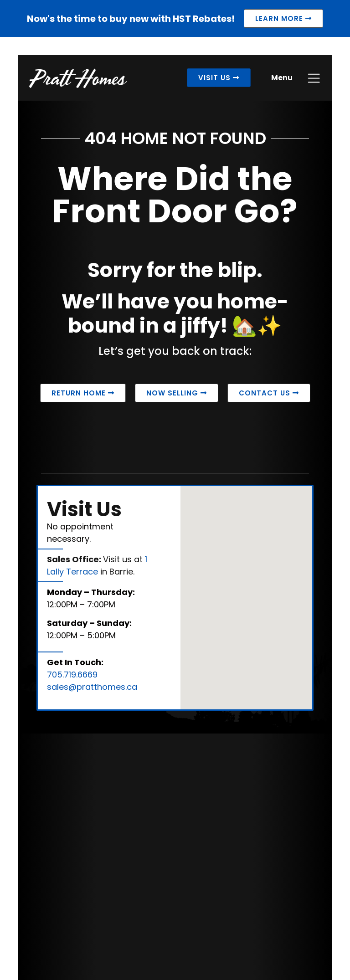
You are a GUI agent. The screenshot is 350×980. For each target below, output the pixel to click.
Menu (282, 78)
